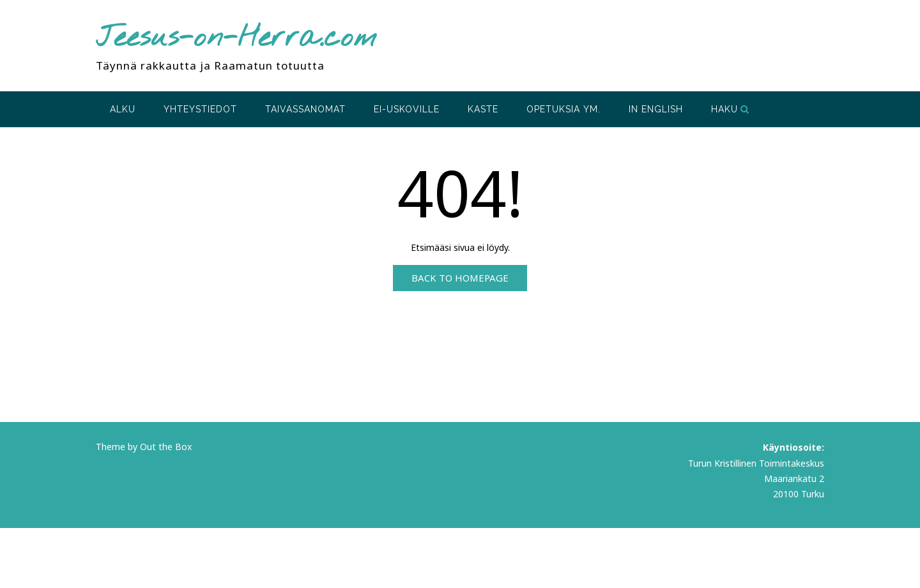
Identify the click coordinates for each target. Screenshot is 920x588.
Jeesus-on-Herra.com (236, 39)
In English (656, 109)
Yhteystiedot (200, 109)
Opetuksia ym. (563, 109)
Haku (730, 109)
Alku (123, 109)
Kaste (483, 109)
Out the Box (166, 447)
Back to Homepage (460, 278)
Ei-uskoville (407, 109)
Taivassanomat (305, 109)
